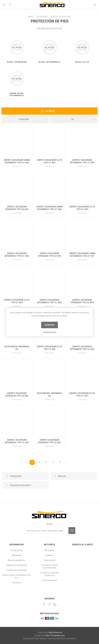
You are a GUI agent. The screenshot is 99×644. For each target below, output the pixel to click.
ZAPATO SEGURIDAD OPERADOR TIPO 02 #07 (49, 441)
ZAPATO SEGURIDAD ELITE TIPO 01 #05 (17, 301)
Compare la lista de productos (49, 574)
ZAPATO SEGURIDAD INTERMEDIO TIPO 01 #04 (17, 255)
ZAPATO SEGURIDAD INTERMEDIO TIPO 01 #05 (49, 301)
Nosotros (17, 583)
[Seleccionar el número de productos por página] (74, 119)
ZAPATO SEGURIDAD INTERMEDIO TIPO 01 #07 (17, 441)
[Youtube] (49, 604)
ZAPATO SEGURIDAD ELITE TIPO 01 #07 (82, 395)
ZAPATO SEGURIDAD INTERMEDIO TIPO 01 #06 (82, 348)
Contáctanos (16, 550)
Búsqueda (17, 555)
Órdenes (49, 555)
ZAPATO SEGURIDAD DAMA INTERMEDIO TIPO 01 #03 (17, 161)
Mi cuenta (49, 550)
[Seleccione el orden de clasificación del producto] (25, 119)
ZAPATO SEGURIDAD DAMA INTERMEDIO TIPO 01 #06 (49, 208)
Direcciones (49, 560)
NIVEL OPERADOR (17, 62)
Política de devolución (17, 565)
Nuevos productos (16, 560)
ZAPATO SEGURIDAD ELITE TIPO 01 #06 (49, 348)
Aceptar (50, 325)
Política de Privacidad (17, 570)
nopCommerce (55, 632)
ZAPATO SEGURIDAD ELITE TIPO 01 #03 (49, 161)
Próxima (67, 462)
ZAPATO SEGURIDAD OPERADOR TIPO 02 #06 (17, 395)
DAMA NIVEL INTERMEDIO (17, 94)
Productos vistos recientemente (49, 566)
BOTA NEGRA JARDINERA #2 (17, 348)
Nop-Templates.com (55, 635)
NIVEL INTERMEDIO (49, 62)
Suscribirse (72, 531)
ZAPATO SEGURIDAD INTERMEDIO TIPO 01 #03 (82, 161)
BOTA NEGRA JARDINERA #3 (49, 395)
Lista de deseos (49, 580)
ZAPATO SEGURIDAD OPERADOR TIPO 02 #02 (17, 208)
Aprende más (50, 332)
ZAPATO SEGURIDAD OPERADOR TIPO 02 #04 (82, 301)
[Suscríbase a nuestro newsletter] (46, 531)
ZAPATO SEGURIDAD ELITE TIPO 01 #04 (82, 208)
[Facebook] (44, 604)
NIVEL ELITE (82, 62)
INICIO (31, 17)
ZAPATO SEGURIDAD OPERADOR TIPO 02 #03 (49, 255)
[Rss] (55, 604)
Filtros (50, 111)
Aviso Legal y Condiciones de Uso (17, 576)
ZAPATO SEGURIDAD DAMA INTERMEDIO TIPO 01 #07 (82, 255)
